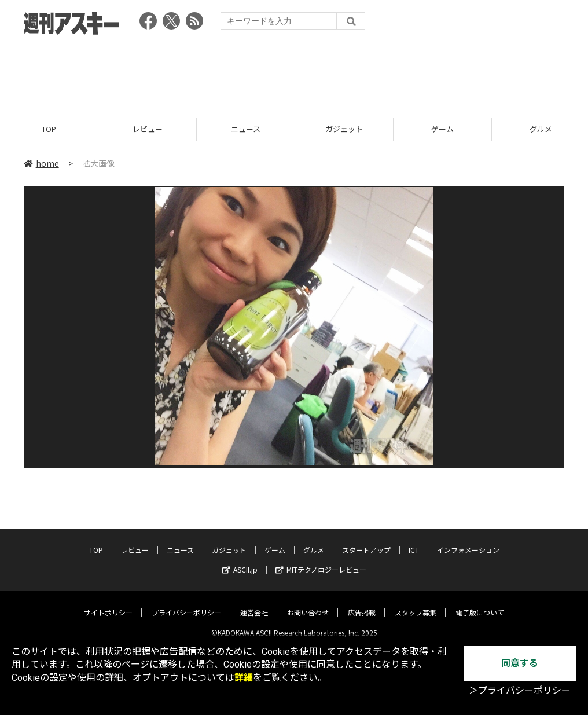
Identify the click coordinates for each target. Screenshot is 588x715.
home (41, 163)
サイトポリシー (108, 604)
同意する (520, 663)
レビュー (148, 129)
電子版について (480, 604)
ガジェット (344, 129)
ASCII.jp (240, 561)
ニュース (246, 129)
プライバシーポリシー (186, 604)
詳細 (244, 678)
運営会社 (254, 604)
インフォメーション (468, 541)
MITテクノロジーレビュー (321, 561)
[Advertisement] (294, 72)
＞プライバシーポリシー (520, 690)
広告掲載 (362, 604)
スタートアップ (366, 541)
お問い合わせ (308, 604)
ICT (414, 541)
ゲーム (442, 129)
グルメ (314, 541)
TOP (49, 129)
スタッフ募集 (416, 604)
